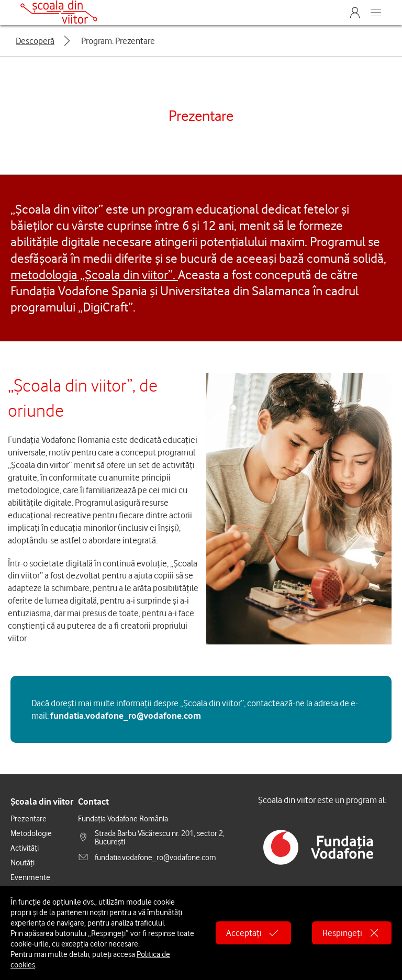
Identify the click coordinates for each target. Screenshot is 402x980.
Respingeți (352, 933)
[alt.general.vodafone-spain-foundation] (318, 845)
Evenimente (30, 877)
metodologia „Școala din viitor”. (94, 274)
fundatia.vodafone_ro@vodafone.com (126, 715)
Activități (25, 848)
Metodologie (31, 833)
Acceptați (253, 933)
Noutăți (23, 862)
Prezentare (29, 818)
